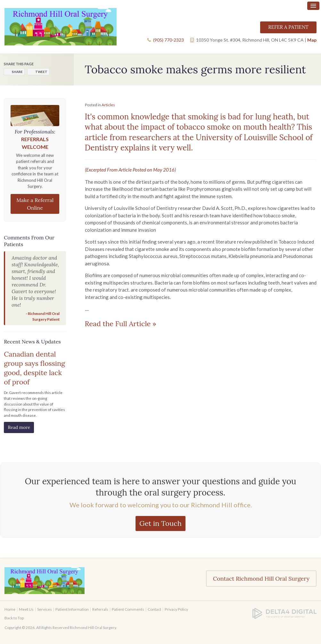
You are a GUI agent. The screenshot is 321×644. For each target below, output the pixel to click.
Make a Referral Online (35, 204)
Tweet (41, 72)
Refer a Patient (288, 27)
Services (45, 609)
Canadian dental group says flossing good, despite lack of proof (34, 368)
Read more (19, 427)
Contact (154, 609)
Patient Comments (128, 609)
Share (17, 72)
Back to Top (14, 618)
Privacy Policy (176, 609)
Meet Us (26, 609)
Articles (108, 105)
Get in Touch (160, 523)
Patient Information (72, 609)
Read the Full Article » (121, 324)
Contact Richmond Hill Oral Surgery (261, 579)
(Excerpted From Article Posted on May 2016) (130, 170)
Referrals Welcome (35, 143)
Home (10, 609)
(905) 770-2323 (169, 40)
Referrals (100, 609)
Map (312, 40)
